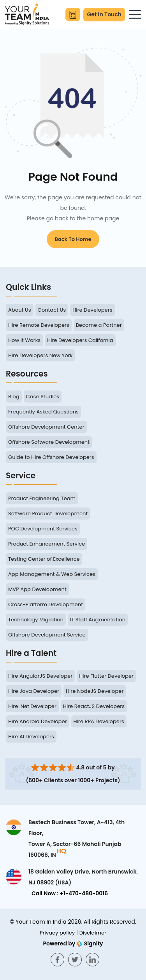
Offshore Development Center (46, 427)
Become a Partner (99, 325)
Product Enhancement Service (47, 544)
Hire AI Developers (31, 737)
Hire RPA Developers (99, 721)
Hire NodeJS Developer (95, 691)
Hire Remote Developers (39, 325)
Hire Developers (92, 310)
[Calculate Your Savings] (73, 14)
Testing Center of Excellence (44, 559)
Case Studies (43, 397)
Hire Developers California (80, 340)
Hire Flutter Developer (106, 676)
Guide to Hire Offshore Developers (51, 457)
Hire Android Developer (38, 721)
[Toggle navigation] (135, 14)
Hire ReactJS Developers (94, 706)
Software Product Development (48, 514)
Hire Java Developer (34, 691)
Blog (14, 397)
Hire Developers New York (40, 355)
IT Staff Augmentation (98, 620)
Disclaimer (93, 933)
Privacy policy (57, 933)
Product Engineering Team (42, 498)
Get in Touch (104, 14)
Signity (73, 943)
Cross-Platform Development (46, 604)
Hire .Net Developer (32, 706)
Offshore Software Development (49, 442)
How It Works (24, 340)
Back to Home (73, 239)
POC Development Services (43, 529)
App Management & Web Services (52, 574)
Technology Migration (36, 620)
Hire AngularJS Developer (40, 676)
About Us (20, 310)
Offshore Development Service (47, 635)
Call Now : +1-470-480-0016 (70, 893)
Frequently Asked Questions (43, 412)
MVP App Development (37, 589)
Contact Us (52, 310)
